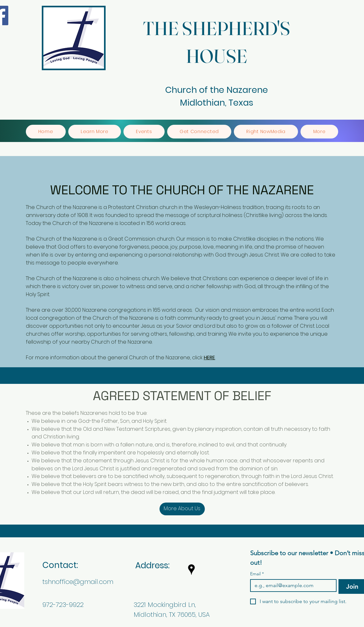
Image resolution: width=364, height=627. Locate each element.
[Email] (292, 586)
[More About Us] (182, 509)
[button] (95, 132)
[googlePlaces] (191, 570)
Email (257, 574)
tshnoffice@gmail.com (78, 582)
